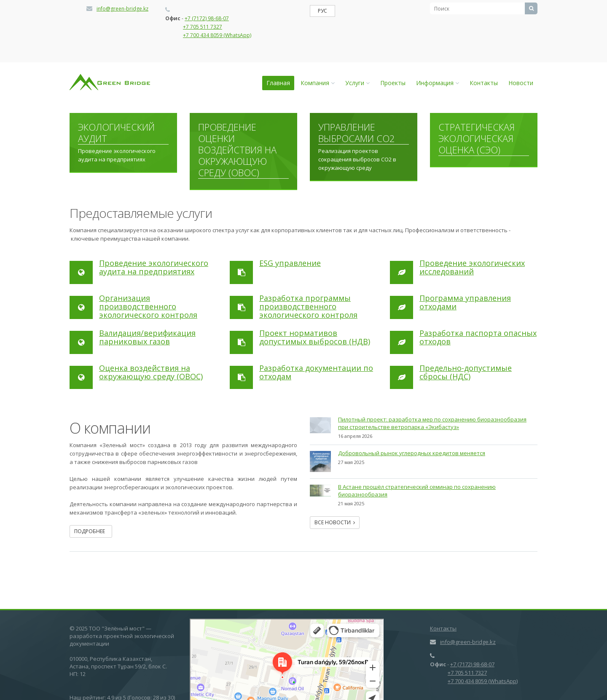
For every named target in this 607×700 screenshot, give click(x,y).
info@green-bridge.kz (122, 9)
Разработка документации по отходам (316, 372)
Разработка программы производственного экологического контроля (308, 306)
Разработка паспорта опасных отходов (478, 337)
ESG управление (290, 263)
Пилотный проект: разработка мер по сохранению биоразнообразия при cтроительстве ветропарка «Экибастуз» (432, 423)
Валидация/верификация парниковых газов (147, 337)
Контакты (484, 83)
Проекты (393, 83)
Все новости (335, 522)
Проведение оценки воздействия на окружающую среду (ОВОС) (237, 150)
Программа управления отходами (465, 302)
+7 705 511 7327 (203, 27)
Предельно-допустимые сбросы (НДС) (466, 372)
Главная (278, 83)
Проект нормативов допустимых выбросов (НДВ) (315, 337)
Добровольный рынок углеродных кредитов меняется (412, 453)
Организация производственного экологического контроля (148, 306)
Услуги (357, 83)
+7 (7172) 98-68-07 (207, 18)
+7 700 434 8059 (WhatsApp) (217, 35)
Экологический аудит (116, 133)
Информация (438, 83)
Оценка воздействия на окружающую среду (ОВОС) (151, 372)
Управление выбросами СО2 (357, 133)
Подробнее (91, 531)
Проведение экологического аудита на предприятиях (154, 267)
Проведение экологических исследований (472, 267)
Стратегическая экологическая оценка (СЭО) (477, 139)
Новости (521, 83)
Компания (318, 83)
